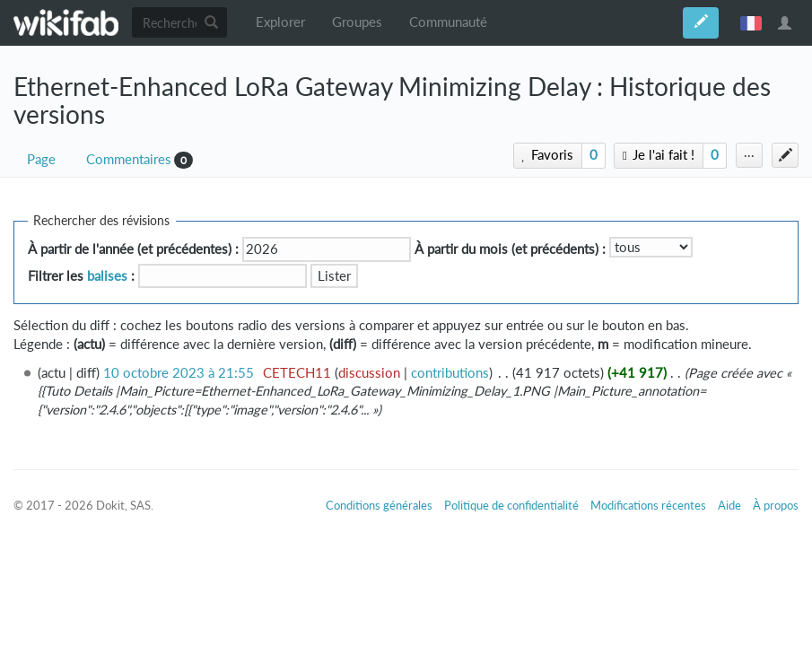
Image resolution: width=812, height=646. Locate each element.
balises (107, 276)
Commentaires (129, 159)
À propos (776, 505)
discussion (369, 373)
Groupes (357, 22)
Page (41, 159)
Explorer (280, 22)
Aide (729, 505)
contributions (450, 373)
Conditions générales (379, 505)
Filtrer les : (81, 276)
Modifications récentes (648, 505)
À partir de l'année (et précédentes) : (133, 249)
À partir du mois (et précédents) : (510, 249)
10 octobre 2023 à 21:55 (179, 373)
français (751, 22)
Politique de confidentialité (511, 505)
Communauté (448, 22)
